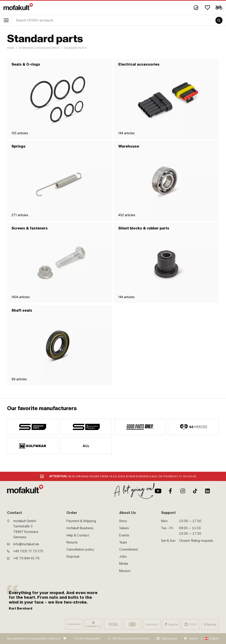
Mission (125, 571)
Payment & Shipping (81, 521)
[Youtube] (158, 491)
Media (124, 564)
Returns (72, 542)
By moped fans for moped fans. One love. (34, 638)
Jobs (123, 557)
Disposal (73, 557)
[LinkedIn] (207, 491)
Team (123, 542)
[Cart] (219, 8)
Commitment (129, 549)
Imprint (193, 638)
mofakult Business (80, 528)
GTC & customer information (131, 638)
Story (123, 521)
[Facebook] (170, 491)
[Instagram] (183, 491)
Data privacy (169, 638)
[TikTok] (195, 491)
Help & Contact (78, 535)
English (214, 638)
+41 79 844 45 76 (26, 558)
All (86, 446)
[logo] (18, 7)
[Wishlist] (207, 8)
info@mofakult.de (26, 544)
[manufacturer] (33, 427)
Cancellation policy (80, 549)
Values (124, 528)
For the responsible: (88, 638)
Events (124, 535)
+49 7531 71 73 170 (28, 551)
